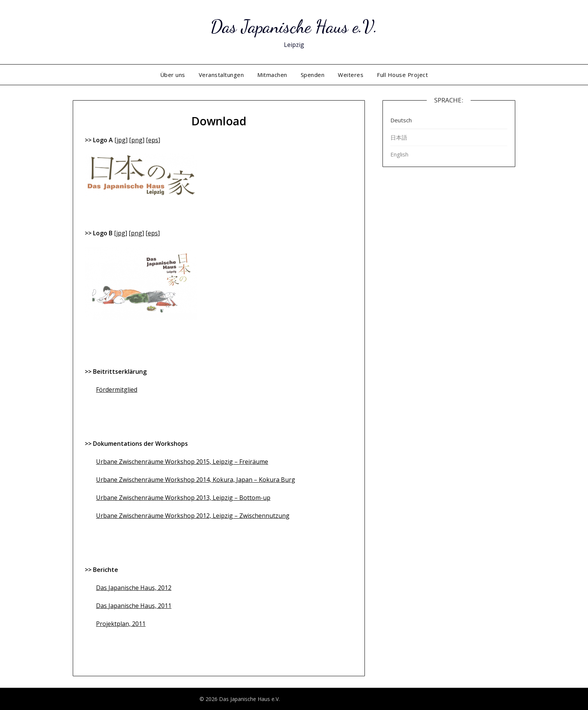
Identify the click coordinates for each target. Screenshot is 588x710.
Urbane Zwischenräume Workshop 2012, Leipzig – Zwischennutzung (193, 516)
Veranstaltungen (221, 75)
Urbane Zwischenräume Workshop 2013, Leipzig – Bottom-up (183, 498)
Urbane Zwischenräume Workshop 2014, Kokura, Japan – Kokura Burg (196, 480)
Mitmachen (272, 75)
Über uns (173, 75)
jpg (121, 140)
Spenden (313, 75)
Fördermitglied (117, 390)
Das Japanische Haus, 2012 (134, 588)
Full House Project (402, 75)
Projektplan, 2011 (121, 624)
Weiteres (351, 75)
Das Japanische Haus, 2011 (134, 606)
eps (153, 140)
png (137, 140)
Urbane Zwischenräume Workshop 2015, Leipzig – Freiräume (182, 462)
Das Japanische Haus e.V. (294, 26)
